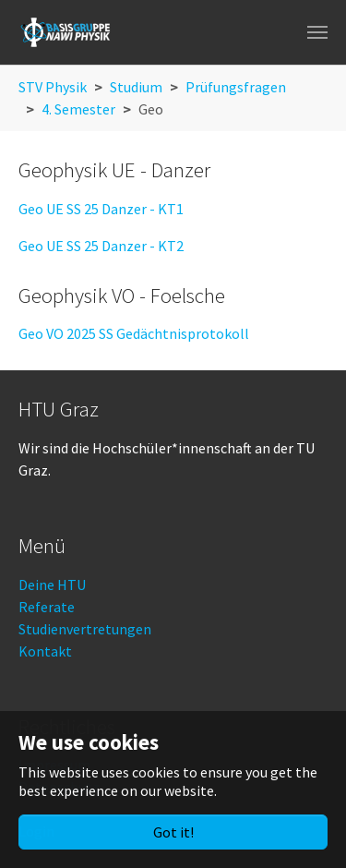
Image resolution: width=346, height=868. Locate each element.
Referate (47, 607)
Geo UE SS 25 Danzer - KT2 (101, 246)
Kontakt (45, 651)
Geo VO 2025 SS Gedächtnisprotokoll (134, 333)
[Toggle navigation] (317, 32)
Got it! (173, 832)
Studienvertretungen (85, 629)
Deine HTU (52, 585)
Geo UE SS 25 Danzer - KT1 (101, 209)
